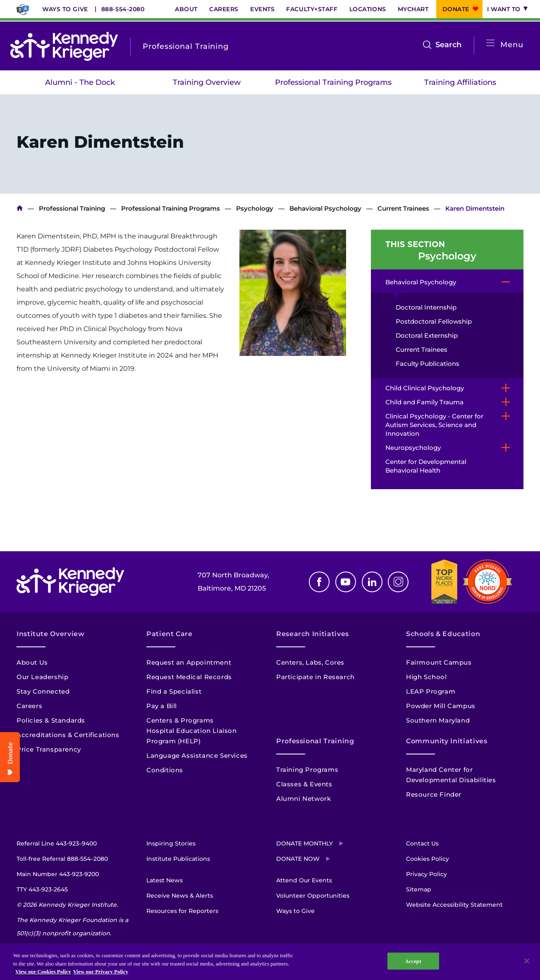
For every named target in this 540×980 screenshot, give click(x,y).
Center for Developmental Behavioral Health (426, 466)
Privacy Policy (427, 874)
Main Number (58, 874)
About (186, 9)
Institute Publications (178, 859)
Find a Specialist (174, 691)
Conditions (165, 770)
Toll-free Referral (62, 859)
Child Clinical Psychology (425, 388)
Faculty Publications (428, 364)
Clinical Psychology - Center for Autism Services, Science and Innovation (434, 425)
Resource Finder (434, 794)
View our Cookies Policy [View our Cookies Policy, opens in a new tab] (43, 972)
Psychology (255, 208)
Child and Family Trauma (424, 402)
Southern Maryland (438, 720)
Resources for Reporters (182, 911)
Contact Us (422, 843)
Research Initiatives (313, 634)
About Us (32, 662)
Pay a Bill (162, 706)
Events (262, 9)
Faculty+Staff (312, 9)
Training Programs (307, 770)
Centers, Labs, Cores (310, 662)
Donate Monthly (305, 843)
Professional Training (72, 208)
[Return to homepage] (64, 46)
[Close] (527, 961)
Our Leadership (42, 677)
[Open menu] (490, 43)
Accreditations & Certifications (68, 735)
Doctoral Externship (427, 335)
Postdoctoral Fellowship (434, 321)
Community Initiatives (447, 741)
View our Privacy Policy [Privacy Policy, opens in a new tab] (101, 972)
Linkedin (372, 582)
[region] (270, 962)
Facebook (319, 582)
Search (448, 45)
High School (427, 677)
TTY (42, 889)
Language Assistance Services (197, 755)
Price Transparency (49, 749)
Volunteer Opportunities (313, 896)
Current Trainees (403, 208)
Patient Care (170, 634)
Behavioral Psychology (325, 208)
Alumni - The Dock (80, 82)
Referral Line (57, 843)
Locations (368, 9)
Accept (413, 961)
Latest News (165, 880)
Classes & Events (304, 784)
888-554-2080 (123, 9)
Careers (224, 9)
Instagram (398, 582)
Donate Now (298, 859)
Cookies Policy (428, 859)
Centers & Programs (180, 720)
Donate (456, 9)
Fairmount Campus (439, 662)
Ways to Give (65, 9)
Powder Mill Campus (441, 706)
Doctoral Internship (426, 307)
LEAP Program (431, 691)
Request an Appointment (189, 662)
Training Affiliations (460, 82)
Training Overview (207, 82)
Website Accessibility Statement (454, 905)
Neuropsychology (413, 448)
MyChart (413, 9)
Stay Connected (43, 691)
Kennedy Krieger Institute (20, 208)
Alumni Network (303, 799)
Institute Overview (51, 634)
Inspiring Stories (171, 843)
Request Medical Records (189, 677)
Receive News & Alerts (180, 896)
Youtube (346, 582)
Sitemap (419, 889)
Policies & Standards (51, 720)
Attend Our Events (304, 880)
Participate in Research (315, 677)
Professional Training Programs (333, 82)
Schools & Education (443, 634)
